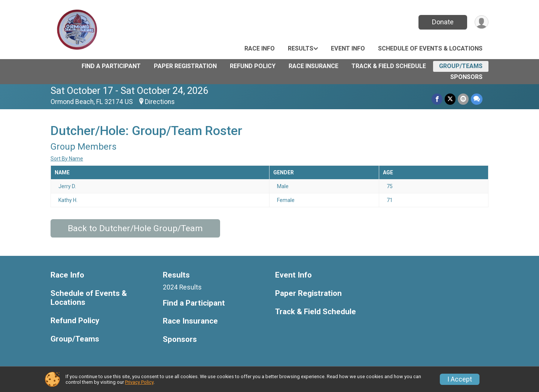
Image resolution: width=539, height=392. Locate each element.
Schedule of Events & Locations (430, 48)
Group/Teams (461, 66)
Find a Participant (111, 66)
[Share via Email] (463, 99)
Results (301, 48)
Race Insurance (313, 66)
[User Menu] (482, 22)
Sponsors (466, 77)
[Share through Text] (477, 99)
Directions (160, 102)
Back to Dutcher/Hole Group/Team (135, 228)
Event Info (348, 48)
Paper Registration (185, 66)
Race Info (260, 48)
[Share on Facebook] (437, 99)
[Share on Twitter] (450, 99)
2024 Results (182, 287)
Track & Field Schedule (389, 66)
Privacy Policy (139, 382)
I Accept (460, 379)
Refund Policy (253, 66)
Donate (443, 22)
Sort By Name (67, 159)
